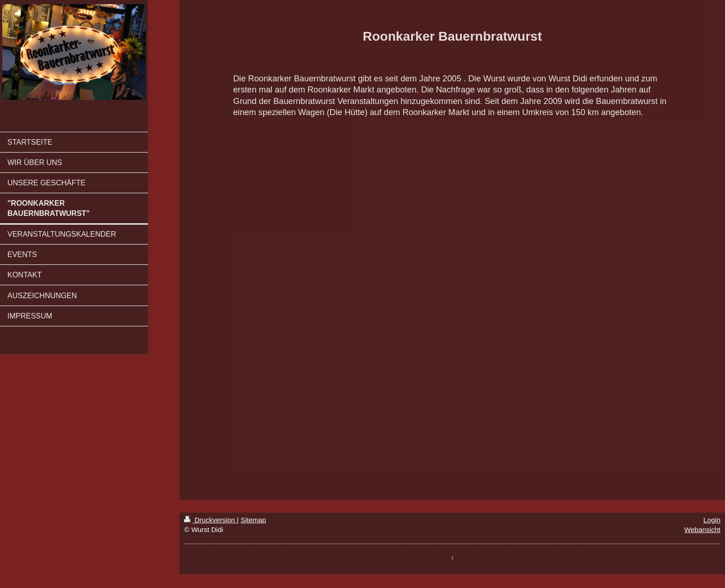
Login (712, 520)
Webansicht (702, 530)
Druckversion (210, 520)
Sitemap (253, 520)
